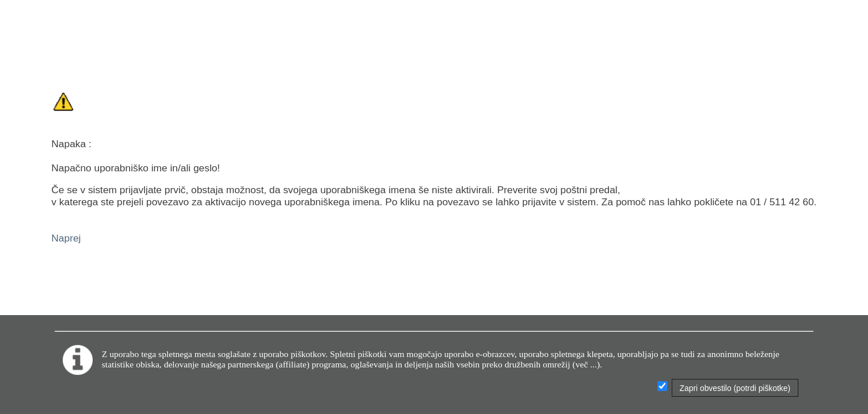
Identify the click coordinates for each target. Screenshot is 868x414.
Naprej (66, 238)
